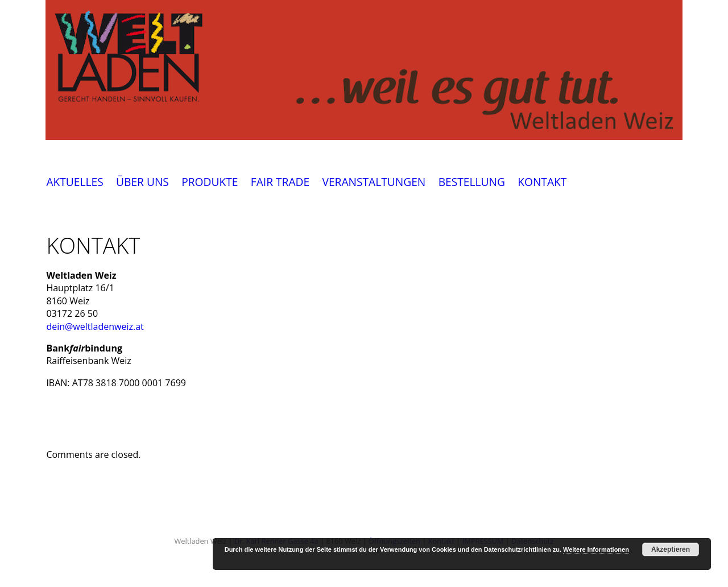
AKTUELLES (75, 182)
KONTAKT (542, 182)
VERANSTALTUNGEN (374, 182)
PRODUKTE (210, 182)
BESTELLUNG (472, 182)
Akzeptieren (671, 549)
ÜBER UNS (142, 182)
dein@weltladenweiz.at (95, 326)
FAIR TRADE (280, 182)
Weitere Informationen (596, 549)
